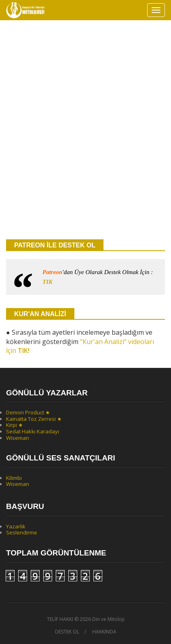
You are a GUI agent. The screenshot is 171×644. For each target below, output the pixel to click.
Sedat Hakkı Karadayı (33, 431)
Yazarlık (16, 526)
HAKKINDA (104, 632)
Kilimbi (14, 478)
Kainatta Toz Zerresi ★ (34, 419)
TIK (47, 282)
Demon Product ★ (28, 412)
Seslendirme (22, 532)
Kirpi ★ (15, 425)
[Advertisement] (85, 140)
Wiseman (18, 438)
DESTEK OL (67, 632)
